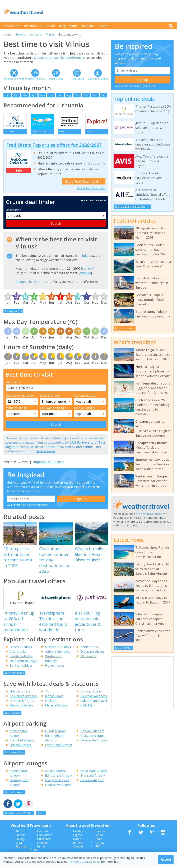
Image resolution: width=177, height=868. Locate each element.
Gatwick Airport (92, 733)
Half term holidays (23, 663)
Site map (21, 849)
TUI (48, 693)
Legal (19, 845)
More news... (123, 648)
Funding (42, 845)
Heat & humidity (85, 410)
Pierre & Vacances (94, 698)
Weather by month (14, 79)
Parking (78, 845)
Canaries (101, 833)
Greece (99, 837)
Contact (20, 837)
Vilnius (50, 34)
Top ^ (41, 815)
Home (7, 34)
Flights (77, 837)
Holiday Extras (91, 693)
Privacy (20, 841)
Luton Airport (55, 733)
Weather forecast (35, 79)
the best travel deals (149, 514)
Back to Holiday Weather (19, 815)
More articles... (124, 328)
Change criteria (13, 313)
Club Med (87, 707)
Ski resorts (88, 658)
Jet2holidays (54, 698)
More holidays (14, 675)
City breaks (18, 654)
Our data (43, 833)
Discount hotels (21, 707)
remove (88, 271)
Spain (99, 841)
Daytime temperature (20, 398)
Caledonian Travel (94, 702)
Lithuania (36, 34)
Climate (78, 849)
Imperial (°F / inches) (49, 464)
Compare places (92, 654)
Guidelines (44, 841)
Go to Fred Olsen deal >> (84, 183)
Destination (13, 212)
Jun (51, 95)
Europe (20, 34)
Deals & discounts (98, 79)
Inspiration (68, 26)
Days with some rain (53, 410)
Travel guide (77, 79)
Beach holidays (21, 649)
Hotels (77, 841)
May (42, 95)
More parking (14, 754)
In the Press (38, 850)
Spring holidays (21, 667)
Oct (86, 95)
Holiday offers (20, 693)
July (85, 257)
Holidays (79, 833)
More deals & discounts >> (132, 207)
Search (103, 26)
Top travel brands (23, 698)
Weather (12, 26)
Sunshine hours (50, 398)
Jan (7, 95)
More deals (12, 715)
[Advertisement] (111, 11)
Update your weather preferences (59, 58)
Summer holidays (58, 649)
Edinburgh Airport (59, 747)
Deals (51, 26)
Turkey (100, 845)
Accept (166, 859)
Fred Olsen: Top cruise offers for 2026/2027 (54, 147)
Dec (104, 95)
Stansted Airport (22, 742)
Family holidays (21, 658)
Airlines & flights (22, 702)
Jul (60, 95)
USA (98, 849)
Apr (34, 95)
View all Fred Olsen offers (91, 190)
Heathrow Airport (58, 787)
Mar (25, 95)
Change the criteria (30, 284)
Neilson (51, 702)
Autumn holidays (58, 654)
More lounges (14, 794)
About (19, 833)
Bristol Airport (21, 747)
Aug (69, 95)
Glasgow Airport (93, 738)
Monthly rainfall (16, 410)
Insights (87, 26)
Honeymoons (55, 667)
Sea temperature (85, 398)
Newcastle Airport (94, 742)
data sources (46, 453)
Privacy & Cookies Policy (85, 862)
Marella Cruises (57, 707)
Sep (77, 95)
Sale (19, 172)
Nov (95, 95)
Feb (16, 95)
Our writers (45, 837)
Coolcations (89, 649)
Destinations (33, 26)
